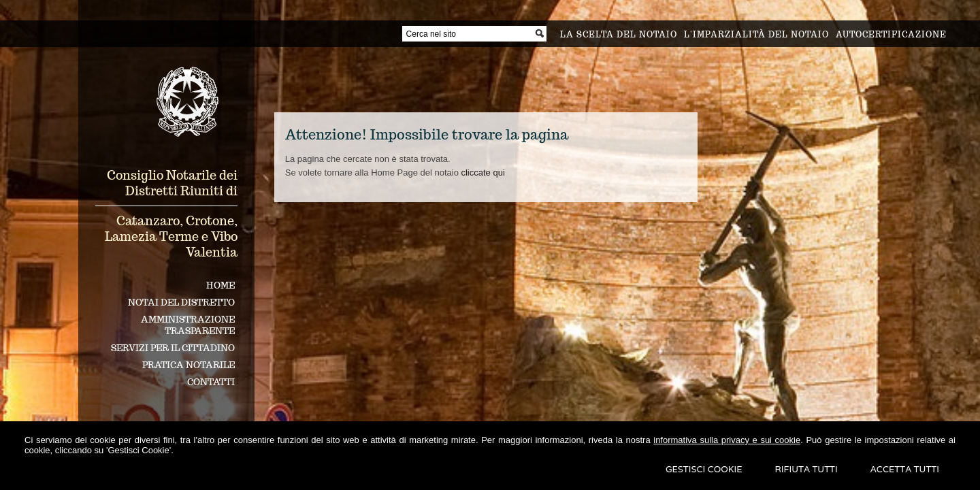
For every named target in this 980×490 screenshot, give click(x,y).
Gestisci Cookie (704, 469)
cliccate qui (483, 173)
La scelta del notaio (619, 34)
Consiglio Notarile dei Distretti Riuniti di (172, 183)
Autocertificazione (891, 34)
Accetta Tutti (905, 469)
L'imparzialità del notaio (756, 34)
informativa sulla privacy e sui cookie (727, 440)
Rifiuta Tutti (806, 469)
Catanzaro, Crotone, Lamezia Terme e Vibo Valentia (171, 236)
